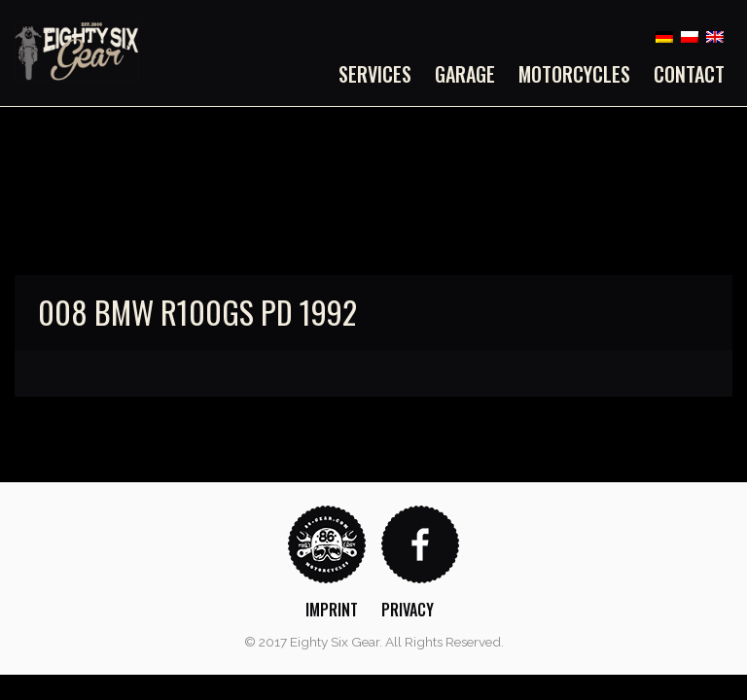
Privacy (408, 610)
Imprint (332, 610)
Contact (689, 74)
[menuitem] (381, 74)
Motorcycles (574, 74)
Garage (465, 74)
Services (375, 74)
